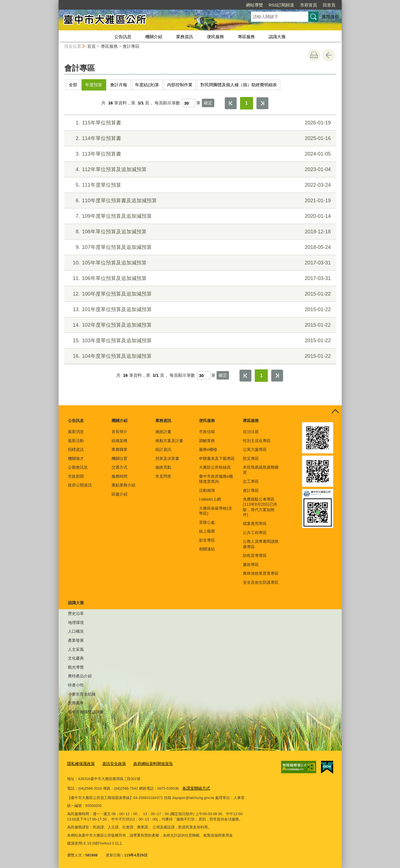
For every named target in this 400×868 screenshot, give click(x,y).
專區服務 (246, 37)
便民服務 (215, 37)
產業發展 (76, 640)
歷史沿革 (76, 613)
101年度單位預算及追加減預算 (199, 310)
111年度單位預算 (199, 185)
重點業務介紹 (123, 485)
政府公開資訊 (80, 485)
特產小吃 (76, 685)
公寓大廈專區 (255, 449)
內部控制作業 (180, 85)
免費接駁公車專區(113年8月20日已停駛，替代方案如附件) (260, 507)
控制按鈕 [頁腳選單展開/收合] (335, 412)
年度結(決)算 (147, 85)
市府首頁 (309, 5)
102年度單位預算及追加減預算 (199, 325)
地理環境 (76, 623)
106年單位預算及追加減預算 (199, 278)
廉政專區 (251, 565)
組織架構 (119, 441)
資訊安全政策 (111, 763)
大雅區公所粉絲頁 (215, 467)
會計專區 (131, 46)
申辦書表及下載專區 (217, 458)
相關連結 (207, 549)
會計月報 (119, 85)
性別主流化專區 (257, 441)
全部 (73, 85)
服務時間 (119, 476)
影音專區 (207, 540)
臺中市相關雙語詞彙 (86, 712)
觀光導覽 (76, 667)
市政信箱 (207, 432)
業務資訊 (185, 37)
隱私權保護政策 (80, 763)
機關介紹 (154, 37)
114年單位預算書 (199, 138)
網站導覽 (254, 5)
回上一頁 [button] (329, 55)
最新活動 (76, 441)
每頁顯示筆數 (167, 103)
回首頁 (329, 5)
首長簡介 (119, 432)
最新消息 (76, 432)
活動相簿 (207, 490)
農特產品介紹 (80, 676)
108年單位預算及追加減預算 (199, 232)
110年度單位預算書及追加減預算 (199, 201)
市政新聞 (76, 476)
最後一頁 (262, 103)
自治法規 (251, 432)
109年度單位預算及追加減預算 (199, 216)
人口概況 (76, 631)
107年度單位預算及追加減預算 (199, 247)
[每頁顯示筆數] (189, 103)
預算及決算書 (167, 458)
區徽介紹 (119, 494)
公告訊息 (123, 37)
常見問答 (163, 476)
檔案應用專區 (255, 524)
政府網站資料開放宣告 (148, 763)
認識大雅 (277, 37)
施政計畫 (163, 432)
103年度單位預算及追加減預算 (199, 341)
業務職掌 (119, 449)
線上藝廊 (207, 531)
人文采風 (76, 649)
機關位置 (119, 458)
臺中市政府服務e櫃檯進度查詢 (216, 479)
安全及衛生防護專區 (261, 582)
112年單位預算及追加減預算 (199, 170)
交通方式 (119, 467)
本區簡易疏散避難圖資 (261, 470)
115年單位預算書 (199, 123)
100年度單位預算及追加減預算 (199, 294)
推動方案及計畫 (169, 441)
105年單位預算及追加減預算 (199, 263)
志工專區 (251, 481)
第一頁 (231, 103)
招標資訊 (76, 449)
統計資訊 (163, 449)
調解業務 (207, 441)
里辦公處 (207, 522)
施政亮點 (163, 467)
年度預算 (94, 85)
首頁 (91, 46)
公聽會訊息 (78, 467)
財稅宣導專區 (255, 555)
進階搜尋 (330, 17)
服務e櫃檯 (208, 449)
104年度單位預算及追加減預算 (199, 356)
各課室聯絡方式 (195, 788)
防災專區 (251, 458)
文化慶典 (76, 658)
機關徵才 (76, 458)
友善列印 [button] (314, 55)
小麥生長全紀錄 (82, 694)
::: (56, 2)
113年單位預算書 (199, 154)
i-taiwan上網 (210, 499)
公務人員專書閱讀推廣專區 (261, 544)
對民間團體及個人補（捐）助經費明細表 (239, 85)
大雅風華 (76, 703)
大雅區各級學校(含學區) (216, 511)
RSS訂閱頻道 (282, 5)
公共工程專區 (255, 533)
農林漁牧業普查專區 (261, 573)
